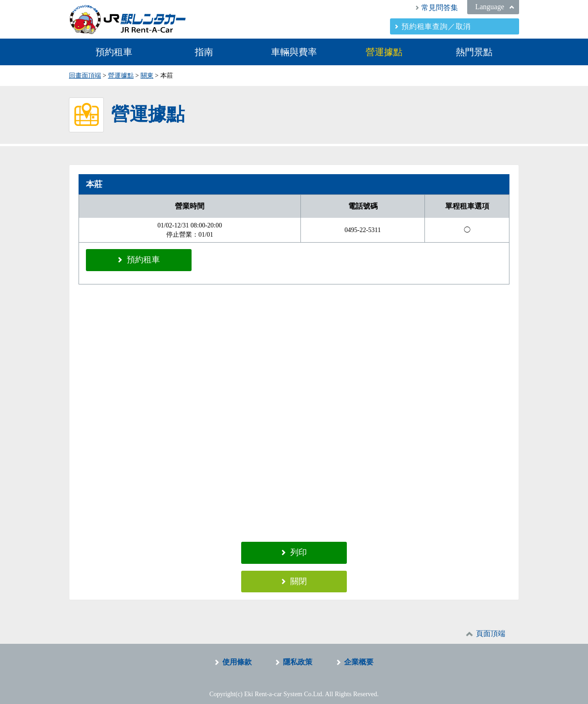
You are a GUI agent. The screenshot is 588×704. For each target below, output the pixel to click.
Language (489, 7)
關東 (147, 76)
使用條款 (237, 656)
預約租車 (114, 52)
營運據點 (384, 52)
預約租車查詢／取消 (436, 26)
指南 (204, 52)
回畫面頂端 (85, 76)
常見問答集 (440, 8)
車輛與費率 (294, 52)
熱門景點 (474, 52)
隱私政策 (298, 656)
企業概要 (359, 656)
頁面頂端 (491, 627)
